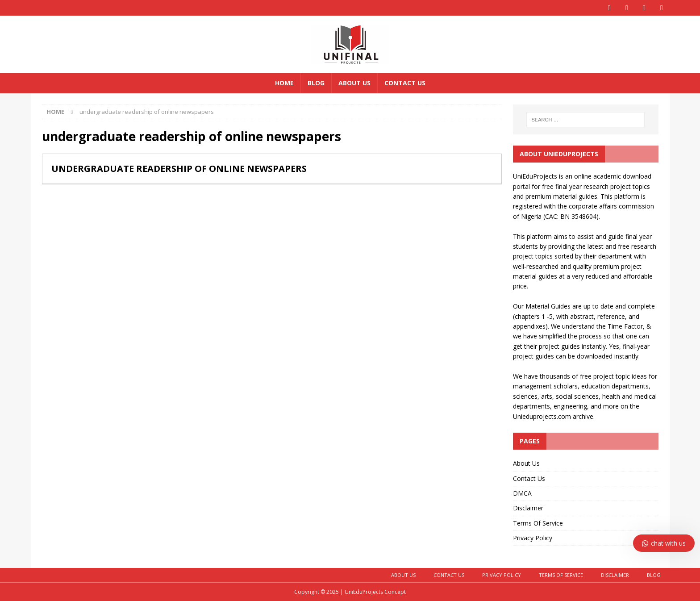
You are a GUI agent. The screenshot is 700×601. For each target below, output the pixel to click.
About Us (354, 83)
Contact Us (405, 83)
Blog (316, 83)
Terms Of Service (538, 523)
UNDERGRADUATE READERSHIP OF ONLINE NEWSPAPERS (179, 169)
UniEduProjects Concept (375, 592)
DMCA (522, 493)
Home (284, 83)
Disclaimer (528, 508)
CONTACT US (449, 575)
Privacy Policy (533, 538)
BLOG (654, 575)
